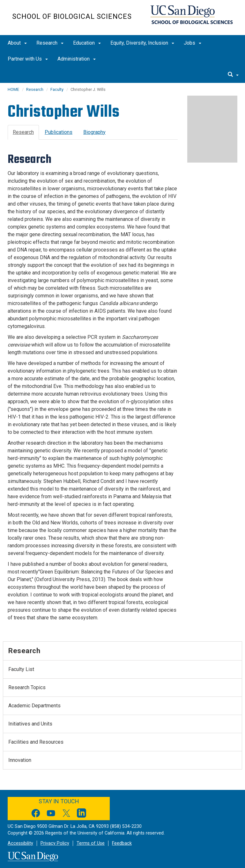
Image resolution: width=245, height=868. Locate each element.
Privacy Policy (55, 843)
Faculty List (21, 669)
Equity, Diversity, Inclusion (142, 43)
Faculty (57, 89)
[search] (233, 75)
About (17, 43)
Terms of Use (91, 843)
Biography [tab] (94, 132)
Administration (77, 59)
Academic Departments (34, 706)
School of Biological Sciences (72, 16)
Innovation (20, 760)
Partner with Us (28, 59)
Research (50, 43)
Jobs (193, 43)
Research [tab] (23, 132)
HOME (13, 89)
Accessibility (20, 843)
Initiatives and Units (30, 724)
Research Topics (27, 687)
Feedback (122, 843)
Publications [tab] (59, 132)
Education (87, 43)
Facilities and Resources (36, 742)
